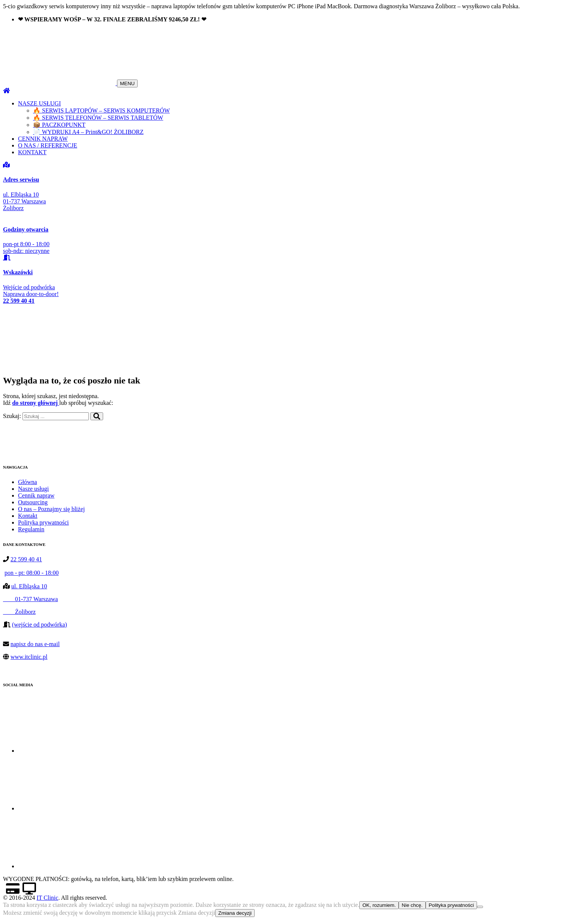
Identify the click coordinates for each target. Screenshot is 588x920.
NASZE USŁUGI (39, 103)
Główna (28, 482)
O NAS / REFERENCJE (48, 145)
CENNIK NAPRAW (43, 139)
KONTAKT (32, 152)
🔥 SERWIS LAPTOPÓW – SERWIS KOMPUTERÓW (101, 110)
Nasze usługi (33, 489)
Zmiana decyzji (235, 913)
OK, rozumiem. (379, 905)
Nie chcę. (412, 905)
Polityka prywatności (43, 522)
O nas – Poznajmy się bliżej (51, 509)
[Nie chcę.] (480, 907)
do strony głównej (36, 403)
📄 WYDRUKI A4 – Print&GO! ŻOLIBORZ (88, 132)
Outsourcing (33, 502)
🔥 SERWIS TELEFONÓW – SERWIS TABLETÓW (98, 118)
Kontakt (28, 516)
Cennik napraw (36, 495)
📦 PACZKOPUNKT (59, 125)
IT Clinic (47, 898)
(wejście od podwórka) (40, 625)
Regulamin (31, 529)
